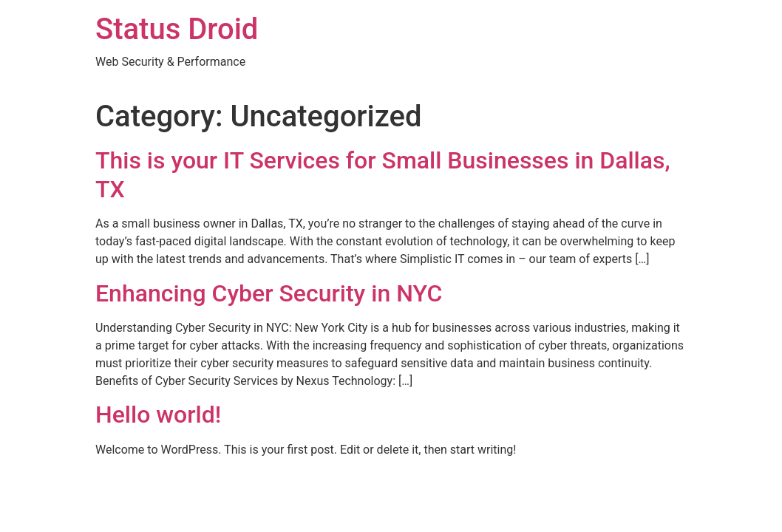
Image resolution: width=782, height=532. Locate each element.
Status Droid (177, 29)
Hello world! (158, 415)
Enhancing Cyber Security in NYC (269, 293)
